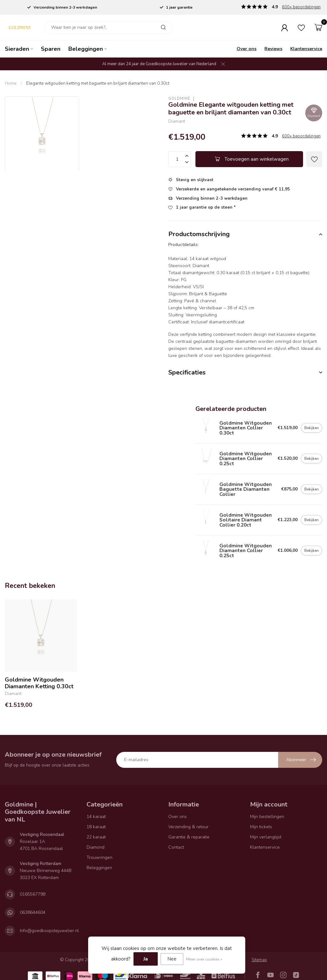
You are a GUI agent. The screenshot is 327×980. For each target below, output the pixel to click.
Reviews (273, 49)
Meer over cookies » (204, 959)
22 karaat (96, 837)
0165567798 (33, 894)
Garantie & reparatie (189, 837)
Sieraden (17, 49)
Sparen (51, 49)
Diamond (95, 847)
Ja (146, 959)
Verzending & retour (188, 827)
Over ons (247, 49)
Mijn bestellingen (267, 817)
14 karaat (96, 817)
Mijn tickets (261, 827)
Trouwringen (99, 857)
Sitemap (259, 960)
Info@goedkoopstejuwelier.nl (49, 931)
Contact (176, 847)
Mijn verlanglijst (266, 837)
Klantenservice (306, 49)
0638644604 (33, 912)
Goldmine (179, 99)
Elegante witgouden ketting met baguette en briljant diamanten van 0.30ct (98, 83)
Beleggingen (86, 49)
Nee (172, 959)
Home (11, 83)
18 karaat (96, 827)
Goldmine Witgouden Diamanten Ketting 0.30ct (39, 683)
